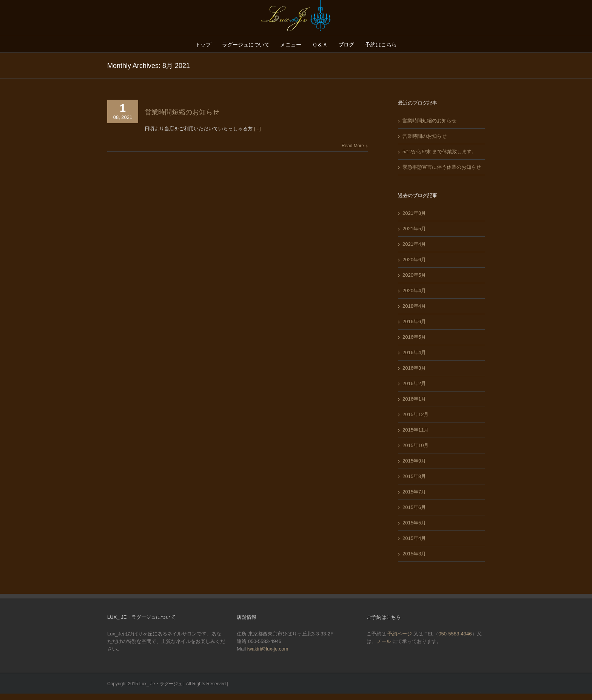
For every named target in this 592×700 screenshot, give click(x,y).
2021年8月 (414, 213)
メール (385, 641)
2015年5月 (414, 523)
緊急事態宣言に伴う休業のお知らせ (442, 167)
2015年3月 (414, 554)
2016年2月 (414, 383)
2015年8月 (414, 476)
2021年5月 (414, 229)
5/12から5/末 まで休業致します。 (439, 152)
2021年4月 (414, 244)
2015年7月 (414, 492)
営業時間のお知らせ (425, 136)
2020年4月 (414, 291)
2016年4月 (414, 352)
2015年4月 (414, 538)
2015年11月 (415, 430)
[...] (257, 129)
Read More (353, 146)
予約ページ (400, 634)
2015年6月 (414, 507)
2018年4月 (414, 306)
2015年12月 (415, 414)
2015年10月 (415, 445)
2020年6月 (414, 260)
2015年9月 (414, 461)
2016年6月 (414, 321)
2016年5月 (414, 337)
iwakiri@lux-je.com (268, 649)
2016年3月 (414, 368)
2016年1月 (414, 399)
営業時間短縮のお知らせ (182, 112)
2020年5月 (414, 275)
